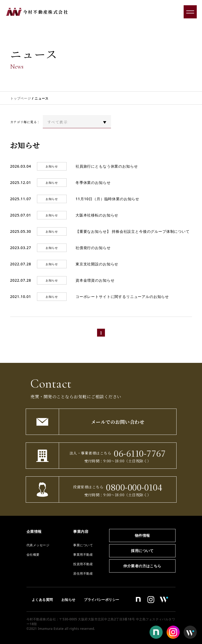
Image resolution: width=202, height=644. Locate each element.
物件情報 (142, 535)
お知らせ (68, 600)
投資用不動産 (83, 564)
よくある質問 (42, 600)
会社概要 (33, 555)
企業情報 (34, 531)
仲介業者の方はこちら (142, 566)
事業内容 (81, 531)
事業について (83, 545)
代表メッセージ (38, 545)
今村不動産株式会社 (46, 12)
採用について (142, 551)
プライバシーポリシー (102, 600)
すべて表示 (57, 122)
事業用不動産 (83, 555)
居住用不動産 (83, 573)
